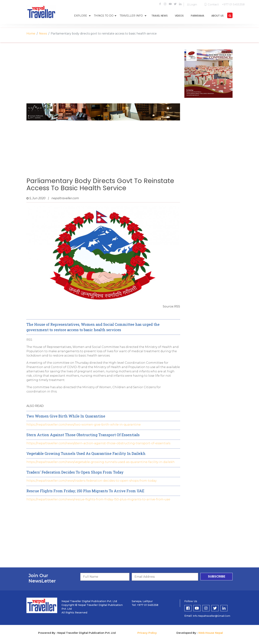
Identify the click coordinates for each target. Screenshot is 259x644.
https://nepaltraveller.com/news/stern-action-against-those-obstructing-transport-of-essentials (98, 443)
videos (179, 16)
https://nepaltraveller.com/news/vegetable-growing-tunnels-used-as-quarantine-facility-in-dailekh (101, 462)
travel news (160, 16)
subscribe (217, 576)
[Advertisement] (103, 75)
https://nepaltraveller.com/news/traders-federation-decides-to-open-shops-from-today (91, 481)
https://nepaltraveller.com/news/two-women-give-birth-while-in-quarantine (84, 425)
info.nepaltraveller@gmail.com (212, 616)
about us (217, 16)
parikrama (197, 16)
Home (31, 34)
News (43, 34)
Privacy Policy (147, 633)
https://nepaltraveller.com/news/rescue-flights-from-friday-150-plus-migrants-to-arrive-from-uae (98, 499)
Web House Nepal (211, 633)
